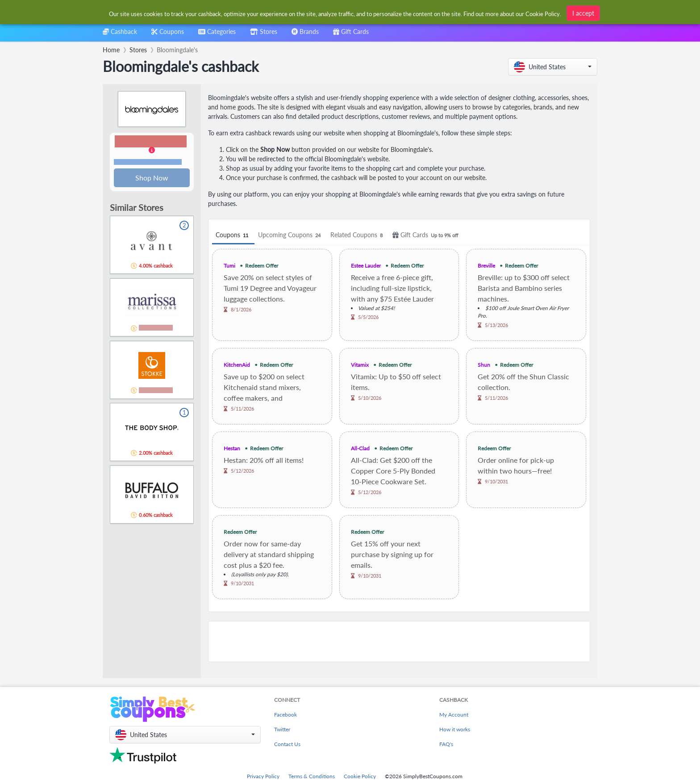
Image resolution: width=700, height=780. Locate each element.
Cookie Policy (360, 776)
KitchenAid (237, 365)
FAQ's (446, 744)
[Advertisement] (399, 642)
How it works (455, 729)
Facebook (285, 715)
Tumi (229, 266)
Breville (486, 266)
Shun (484, 365)
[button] (553, 67)
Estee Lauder (366, 266)
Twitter (282, 729)
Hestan (232, 448)
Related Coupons (358, 235)
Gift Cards (427, 235)
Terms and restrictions (148, 162)
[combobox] (217, 35)
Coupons (233, 235)
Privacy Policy (263, 776)
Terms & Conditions (312, 776)
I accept (583, 12)
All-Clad (360, 448)
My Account (454, 715)
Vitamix (360, 365)
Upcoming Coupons (291, 235)
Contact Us (287, 744)
